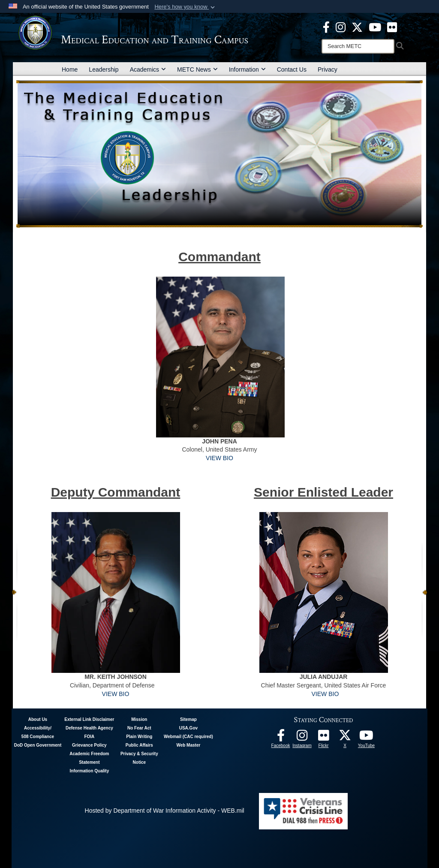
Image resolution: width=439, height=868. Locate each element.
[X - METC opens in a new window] (357, 27)
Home (70, 69)
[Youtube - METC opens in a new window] (375, 27)
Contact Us (292, 69)
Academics (148, 69)
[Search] (358, 46)
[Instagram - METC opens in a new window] (341, 27)
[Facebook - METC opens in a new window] (326, 27)
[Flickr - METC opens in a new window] (392, 27)
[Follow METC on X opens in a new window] (345, 738)
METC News (197, 69)
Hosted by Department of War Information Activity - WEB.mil (165, 811)
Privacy (328, 69)
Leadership (104, 69)
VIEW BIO (219, 458)
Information (247, 69)
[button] (185, 7)
